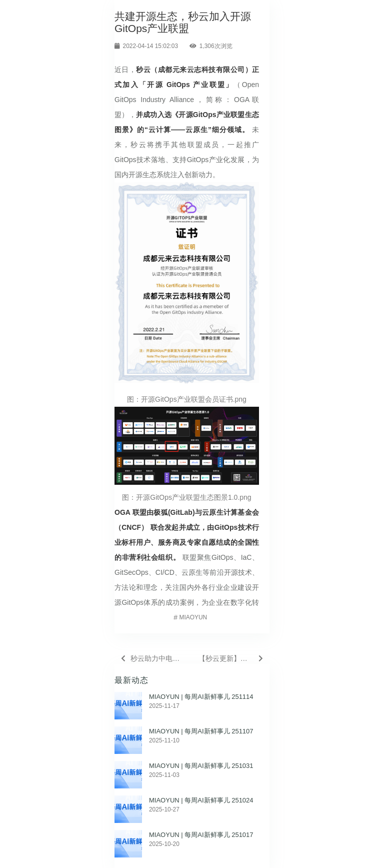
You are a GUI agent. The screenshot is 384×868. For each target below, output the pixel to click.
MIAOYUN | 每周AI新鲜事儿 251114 (201, 697)
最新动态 (131, 680)
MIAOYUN (193, 617)
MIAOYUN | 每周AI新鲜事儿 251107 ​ (202, 731)
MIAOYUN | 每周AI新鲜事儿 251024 (201, 800)
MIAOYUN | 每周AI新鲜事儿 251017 (201, 835)
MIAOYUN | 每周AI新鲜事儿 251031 (201, 766)
